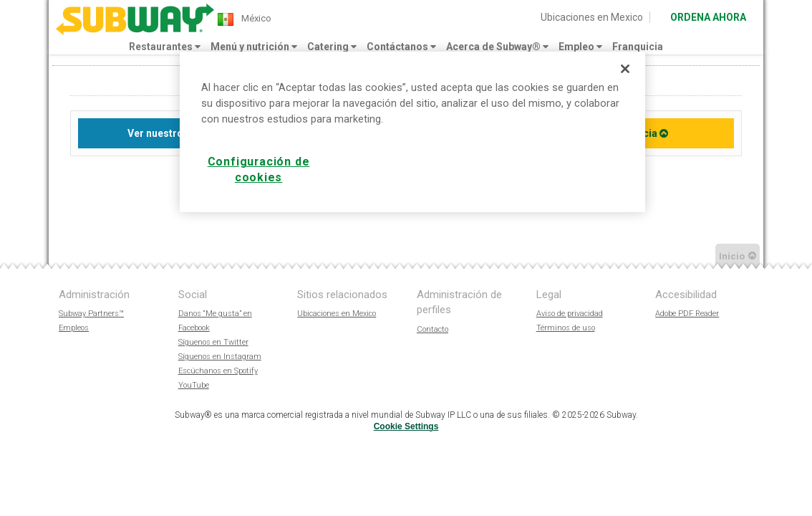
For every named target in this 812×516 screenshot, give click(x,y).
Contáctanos (401, 47)
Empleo (580, 47)
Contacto (432, 329)
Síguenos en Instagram (220, 357)
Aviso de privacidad (570, 314)
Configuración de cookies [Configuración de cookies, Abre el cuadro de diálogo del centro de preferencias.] (259, 169)
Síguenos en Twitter (213, 342)
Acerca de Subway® (497, 47)
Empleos (74, 328)
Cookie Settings (406, 426)
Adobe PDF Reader (687, 314)
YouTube (194, 385)
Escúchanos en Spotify (218, 371)
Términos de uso (566, 328)
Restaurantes (165, 47)
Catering (332, 47)
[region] (412, 132)
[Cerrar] (625, 69)
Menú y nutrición (254, 47)
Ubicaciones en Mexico (592, 17)
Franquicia (638, 47)
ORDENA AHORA (708, 17)
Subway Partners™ (91, 314)
